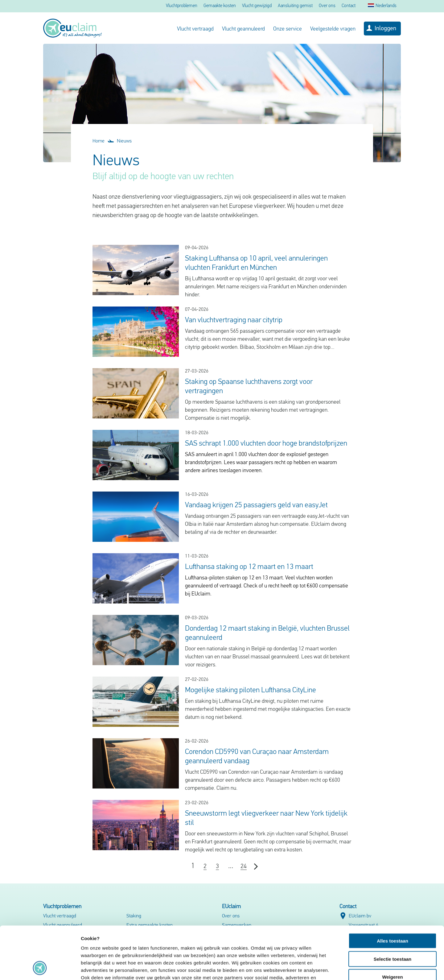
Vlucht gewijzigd (257, 6)
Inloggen (385, 29)
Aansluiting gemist (295, 6)
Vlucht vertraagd (195, 29)
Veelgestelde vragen (333, 29)
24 (244, 867)
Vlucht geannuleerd (243, 29)
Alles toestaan (393, 891)
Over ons (327, 6)
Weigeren (392, 927)
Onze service (288, 29)
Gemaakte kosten (220, 6)
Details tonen (333, 968)
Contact (349, 6)
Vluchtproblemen (182, 6)
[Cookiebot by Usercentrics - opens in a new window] (40, 968)
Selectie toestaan (393, 910)
